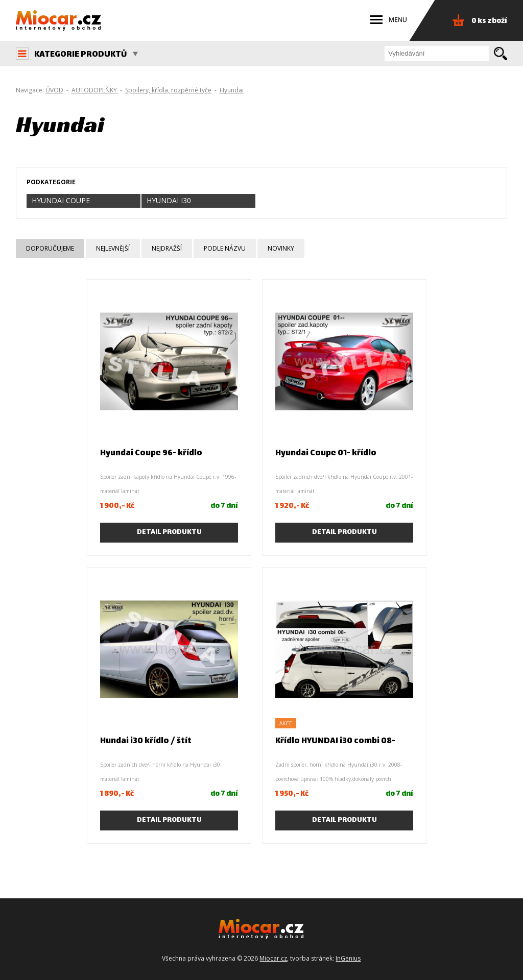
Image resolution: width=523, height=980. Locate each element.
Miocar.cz (273, 958)
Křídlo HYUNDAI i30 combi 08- (335, 741)
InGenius (348, 958)
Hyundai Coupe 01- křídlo (326, 454)
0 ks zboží (489, 21)
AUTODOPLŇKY (95, 90)
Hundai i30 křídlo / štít (146, 741)
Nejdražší (167, 248)
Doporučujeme (50, 248)
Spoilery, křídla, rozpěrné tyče (168, 90)
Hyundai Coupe (61, 200)
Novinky (281, 248)
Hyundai (232, 90)
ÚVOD (54, 90)
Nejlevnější (113, 248)
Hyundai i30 (169, 200)
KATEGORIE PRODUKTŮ (86, 55)
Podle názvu (225, 248)
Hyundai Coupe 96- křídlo (151, 454)
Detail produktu (169, 532)
